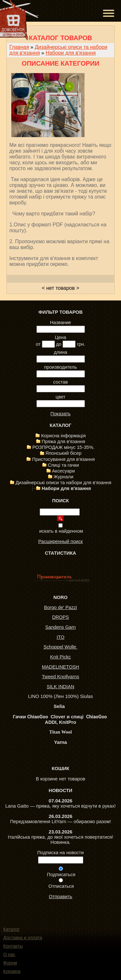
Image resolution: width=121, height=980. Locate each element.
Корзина (12, 971)
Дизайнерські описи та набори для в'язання (63, 483)
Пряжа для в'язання (63, 441)
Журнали (64, 477)
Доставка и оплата (23, 938)
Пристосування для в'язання (63, 459)
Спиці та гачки (63, 465)
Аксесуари (63, 471)
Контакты (13, 946)
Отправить (60, 897)
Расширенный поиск (60, 541)
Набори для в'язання (71, 53)
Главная (19, 47)
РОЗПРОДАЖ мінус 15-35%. (63, 447)
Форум (10, 963)
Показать (60, 414)
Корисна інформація (63, 436)
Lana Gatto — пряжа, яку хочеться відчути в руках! (60, 806)
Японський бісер (64, 453)
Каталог (11, 929)
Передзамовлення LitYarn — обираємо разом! (60, 822)
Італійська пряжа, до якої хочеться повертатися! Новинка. (60, 840)
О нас (9, 954)
